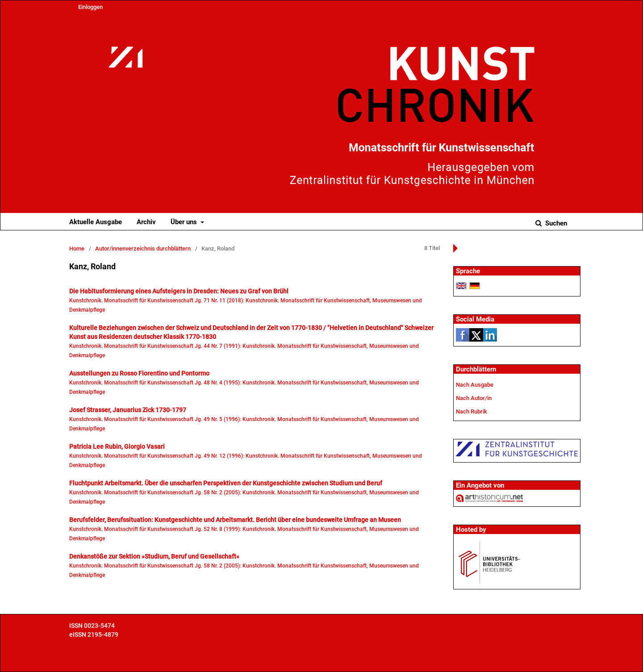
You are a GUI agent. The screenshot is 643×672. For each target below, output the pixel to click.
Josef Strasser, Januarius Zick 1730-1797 (128, 410)
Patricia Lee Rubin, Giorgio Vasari (117, 447)
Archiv (146, 222)
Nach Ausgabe (475, 385)
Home (77, 248)
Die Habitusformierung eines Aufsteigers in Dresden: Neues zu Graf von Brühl (179, 291)
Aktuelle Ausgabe (96, 222)
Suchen (555, 223)
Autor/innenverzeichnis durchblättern (143, 248)
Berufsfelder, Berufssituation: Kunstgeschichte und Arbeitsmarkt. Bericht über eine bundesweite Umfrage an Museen (235, 520)
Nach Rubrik (472, 411)
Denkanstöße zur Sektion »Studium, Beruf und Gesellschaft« (154, 556)
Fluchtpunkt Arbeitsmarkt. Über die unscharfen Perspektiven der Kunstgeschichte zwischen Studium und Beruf (226, 483)
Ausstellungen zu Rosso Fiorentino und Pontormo (139, 373)
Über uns (185, 222)
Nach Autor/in (474, 398)
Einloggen (90, 7)
